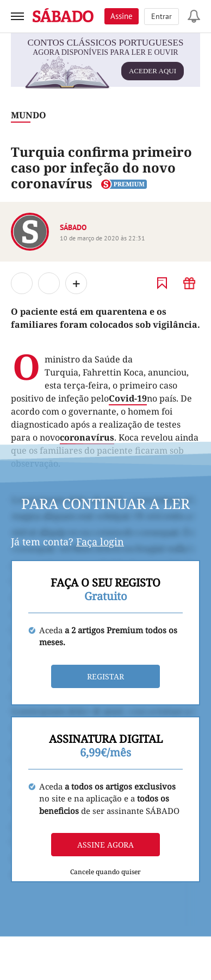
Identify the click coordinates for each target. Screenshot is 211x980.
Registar (105, 676)
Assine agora (105, 845)
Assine (122, 16)
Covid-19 (128, 398)
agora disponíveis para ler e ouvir (104, 66)
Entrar (162, 16)
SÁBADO (73, 227)
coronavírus (87, 437)
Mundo (29, 115)
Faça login (100, 542)
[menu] (17, 16)
